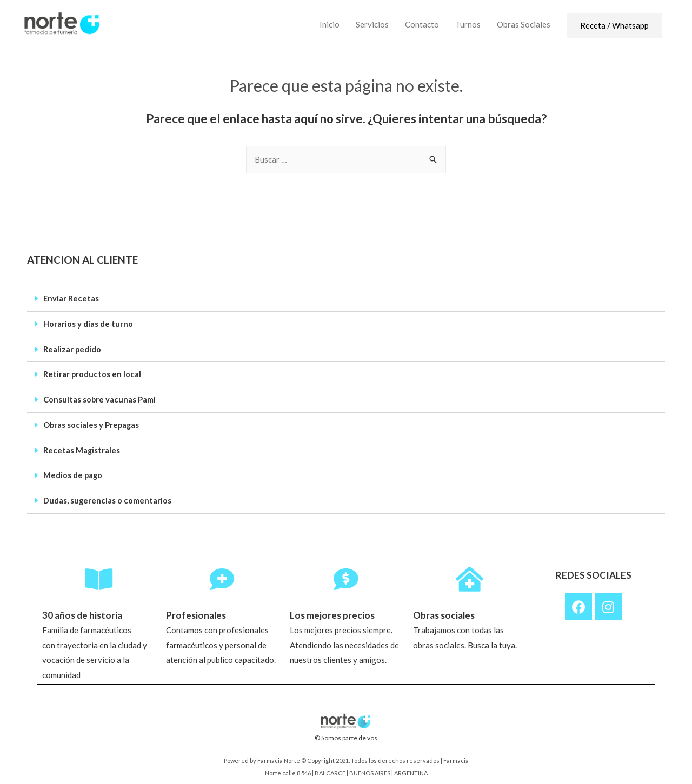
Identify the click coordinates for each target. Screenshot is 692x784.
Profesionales (197, 614)
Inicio (330, 24)
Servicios (372, 24)
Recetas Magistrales (82, 448)
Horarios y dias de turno (88, 324)
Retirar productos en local (92, 373)
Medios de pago (73, 473)
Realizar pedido (72, 349)
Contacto (422, 24)
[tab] (346, 299)
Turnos (468, 24)
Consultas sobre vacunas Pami (100, 398)
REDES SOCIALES (594, 572)
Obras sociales (446, 614)
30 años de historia (84, 614)
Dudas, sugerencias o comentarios (108, 498)
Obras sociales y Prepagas (92, 423)
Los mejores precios (333, 614)
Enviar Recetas (71, 299)
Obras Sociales (524, 24)
